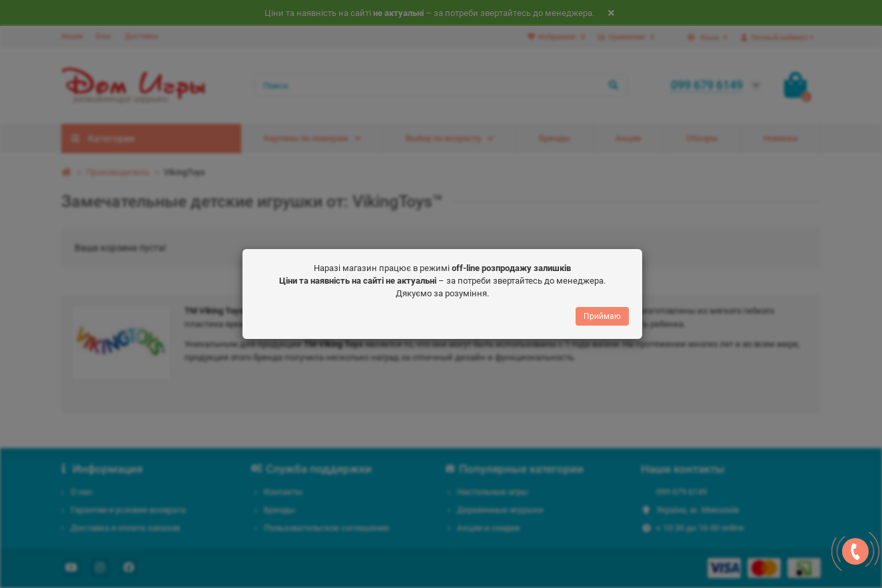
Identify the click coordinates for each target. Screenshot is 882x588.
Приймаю (602, 313)
